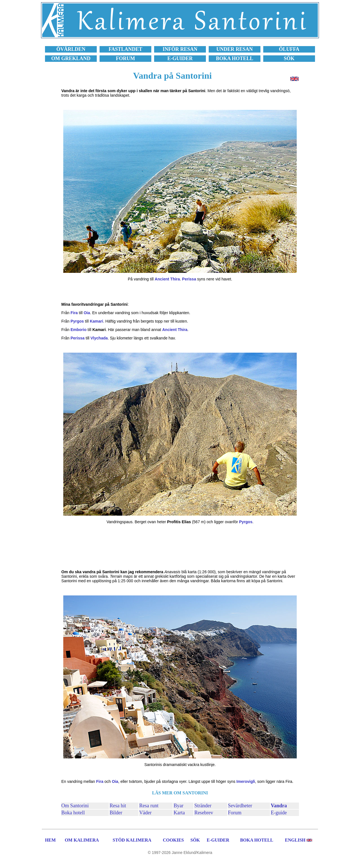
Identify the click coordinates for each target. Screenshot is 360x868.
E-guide (279, 813)
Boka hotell (73, 813)
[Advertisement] (180, 547)
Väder (145, 813)
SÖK (195, 840)
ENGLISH (295, 840)
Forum (235, 813)
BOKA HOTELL (257, 840)
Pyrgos (77, 321)
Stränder (203, 806)
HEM (50, 840)
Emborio (79, 330)
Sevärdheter (240, 806)
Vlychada (99, 338)
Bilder (116, 813)
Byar (178, 806)
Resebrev (204, 813)
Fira (74, 313)
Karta (179, 813)
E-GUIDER (218, 840)
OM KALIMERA (82, 840)
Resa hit (118, 806)
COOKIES (173, 840)
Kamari (96, 321)
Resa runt (149, 806)
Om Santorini (75, 806)
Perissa (189, 279)
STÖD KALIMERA (132, 840)
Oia (87, 313)
